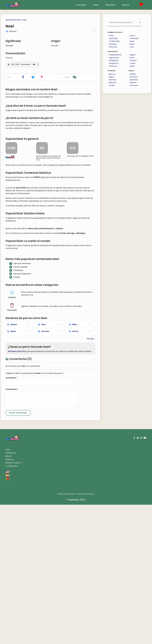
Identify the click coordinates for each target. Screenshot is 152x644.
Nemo (13, 471)
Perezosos (113, 66)
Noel (25, 20)
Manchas (113, 83)
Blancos (112, 74)
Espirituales (113, 38)
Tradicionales (114, 41)
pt (8, 618)
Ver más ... (91, 478)
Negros (112, 77)
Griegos (133, 74)
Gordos (112, 85)
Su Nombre (11, 517)
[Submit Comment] (18, 552)
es (8, 615)
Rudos (132, 44)
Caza (132, 47)
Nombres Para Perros (14, 20)
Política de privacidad (66, 633)
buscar (126, 5)
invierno (12, 434)
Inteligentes (114, 60)
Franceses (134, 85)
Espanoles (134, 80)
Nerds (132, 41)
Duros (132, 58)
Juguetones (114, 58)
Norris (75, 471)
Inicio (8, 589)
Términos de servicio (86, 633)
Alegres (133, 55)
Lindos (111, 36)
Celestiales (134, 38)
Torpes (132, 63)
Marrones (113, 80)
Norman (45, 471)
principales (110, 5)
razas (96, 5)
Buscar (9, 595)
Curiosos (133, 60)
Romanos (134, 77)
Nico (44, 464)
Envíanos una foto (17, 491)
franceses (12, 446)
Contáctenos (12, 605)
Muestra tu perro (13, 602)
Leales (132, 66)
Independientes (115, 55)
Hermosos (113, 47)
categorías (81, 5)
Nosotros (10, 599)
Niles (75, 464)
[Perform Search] (140, 23)
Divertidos (113, 44)
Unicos (132, 36)
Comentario (12, 529)
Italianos (133, 83)
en (8, 611)
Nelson (14, 464)
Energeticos (114, 63)
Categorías (11, 592)
